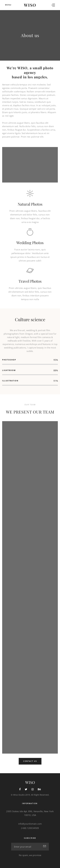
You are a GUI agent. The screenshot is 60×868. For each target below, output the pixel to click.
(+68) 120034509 (30, 828)
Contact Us (30, 761)
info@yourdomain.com (30, 824)
